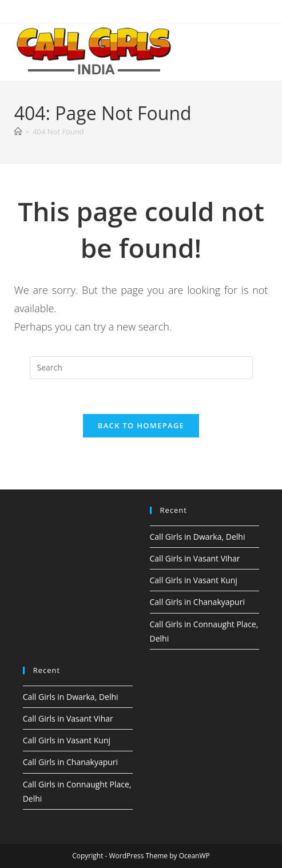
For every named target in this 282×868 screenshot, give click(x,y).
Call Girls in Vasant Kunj (194, 580)
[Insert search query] (141, 368)
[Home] (18, 132)
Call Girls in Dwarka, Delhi (198, 537)
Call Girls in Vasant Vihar (195, 558)
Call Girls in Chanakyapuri (197, 602)
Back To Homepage (141, 425)
